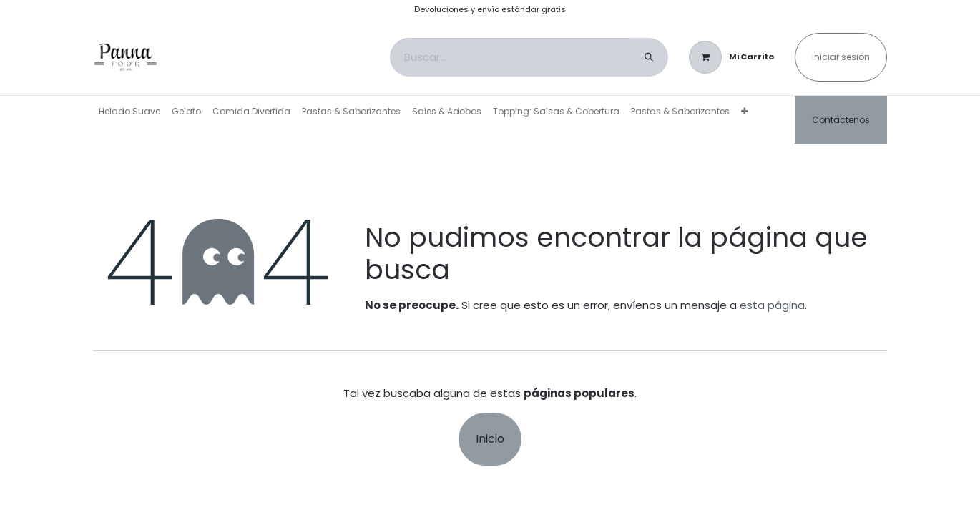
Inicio (490, 439)
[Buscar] (649, 57)
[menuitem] (129, 112)
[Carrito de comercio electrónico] (731, 57)
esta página (772, 305)
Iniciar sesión (841, 57)
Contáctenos (841, 120)
